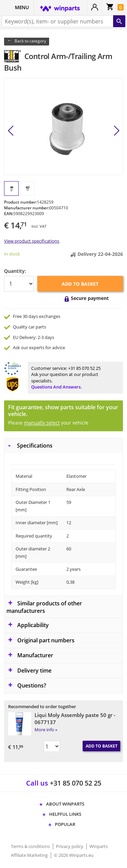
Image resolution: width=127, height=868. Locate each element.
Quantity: (15, 271)
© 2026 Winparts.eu (74, 855)
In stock (12, 254)
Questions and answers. (57, 387)
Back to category (30, 41)
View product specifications (32, 241)
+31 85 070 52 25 (84, 368)
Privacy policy (70, 846)
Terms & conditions (31, 846)
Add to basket (80, 284)
